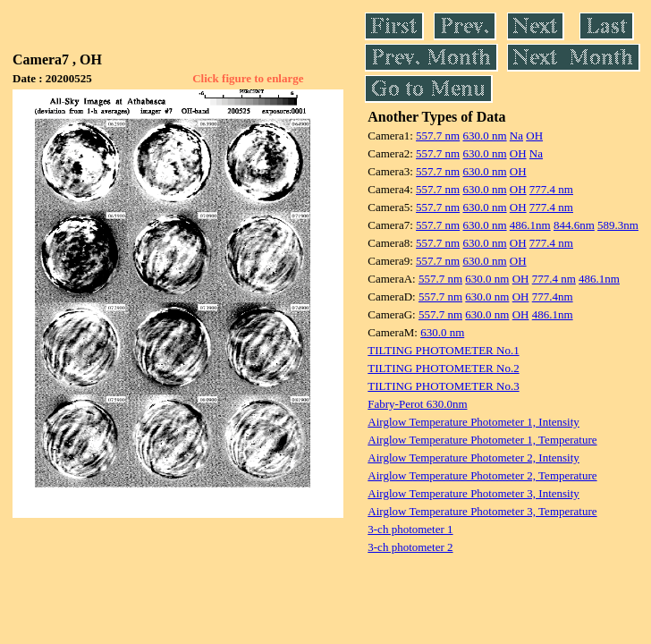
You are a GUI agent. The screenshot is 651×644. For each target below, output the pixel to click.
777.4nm (553, 297)
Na (516, 136)
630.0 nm (484, 136)
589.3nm (618, 225)
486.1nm (530, 225)
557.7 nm (438, 136)
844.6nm (574, 225)
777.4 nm (551, 189)
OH (534, 136)
